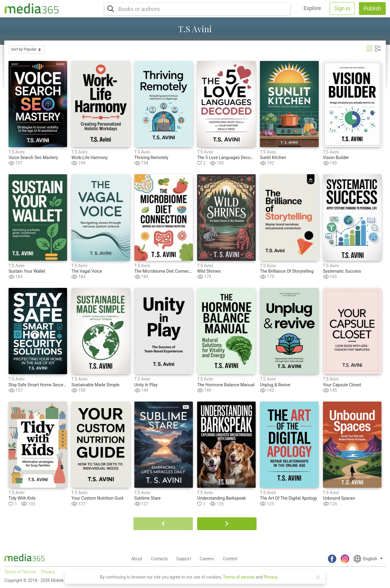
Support (184, 559)
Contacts (159, 559)
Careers (207, 559)
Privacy (270, 577)
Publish (372, 9)
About (137, 559)
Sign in (342, 9)
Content (230, 559)
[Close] (318, 577)
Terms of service (239, 577)
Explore (312, 8)
